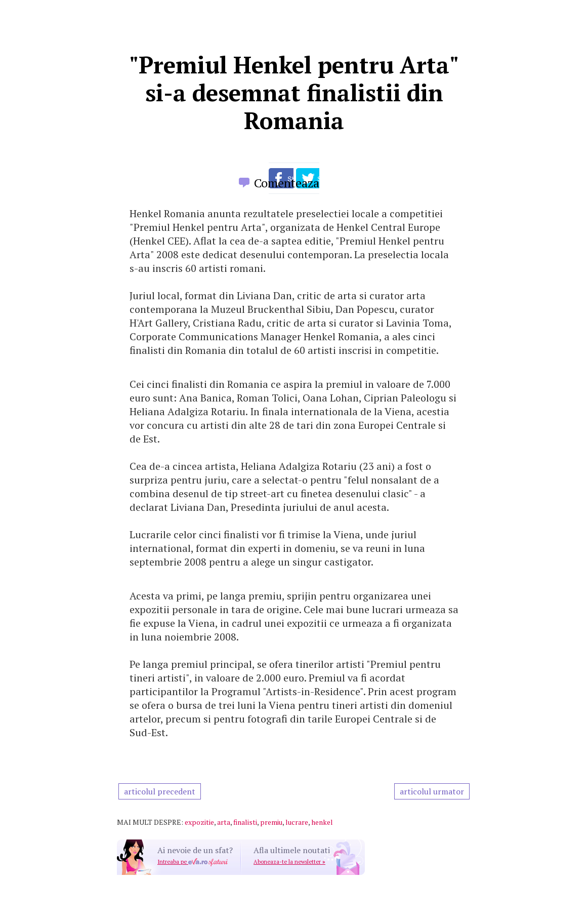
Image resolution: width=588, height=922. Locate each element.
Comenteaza (287, 183)
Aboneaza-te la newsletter (289, 862)
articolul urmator (432, 791)
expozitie (199, 822)
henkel (322, 822)
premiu (271, 822)
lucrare (297, 822)
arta (224, 822)
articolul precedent (160, 791)
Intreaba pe (193, 862)
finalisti (245, 822)
